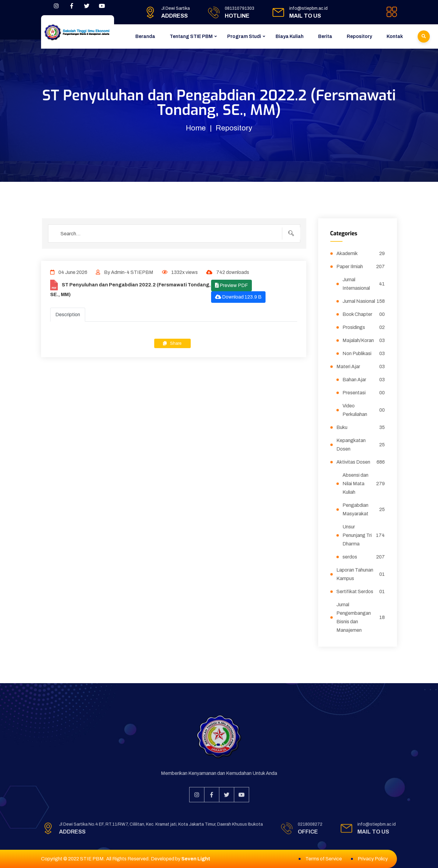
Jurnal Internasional (364, 284)
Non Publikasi (364, 354)
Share (172, 343)
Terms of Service (324, 859)
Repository (359, 36)
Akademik (361, 254)
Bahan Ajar (364, 380)
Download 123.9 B (238, 297)
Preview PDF (231, 285)
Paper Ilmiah (361, 267)
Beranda (145, 36)
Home (196, 128)
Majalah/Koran (364, 341)
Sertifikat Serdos (361, 592)
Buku (361, 427)
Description (68, 315)
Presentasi (364, 393)
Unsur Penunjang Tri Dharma (364, 535)
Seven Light (196, 859)
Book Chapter (364, 314)
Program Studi (244, 36)
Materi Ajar (361, 367)
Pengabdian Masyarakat (364, 509)
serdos (364, 557)
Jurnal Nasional (364, 301)
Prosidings (364, 327)
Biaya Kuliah (290, 36)
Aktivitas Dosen (361, 462)
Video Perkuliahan (364, 410)
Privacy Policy (373, 859)
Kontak (395, 36)
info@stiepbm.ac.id (308, 8)
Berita (325, 36)
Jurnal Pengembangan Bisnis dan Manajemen (361, 617)
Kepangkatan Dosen (361, 445)
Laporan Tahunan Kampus (361, 574)
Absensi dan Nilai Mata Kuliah (364, 484)
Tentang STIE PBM (191, 36)
